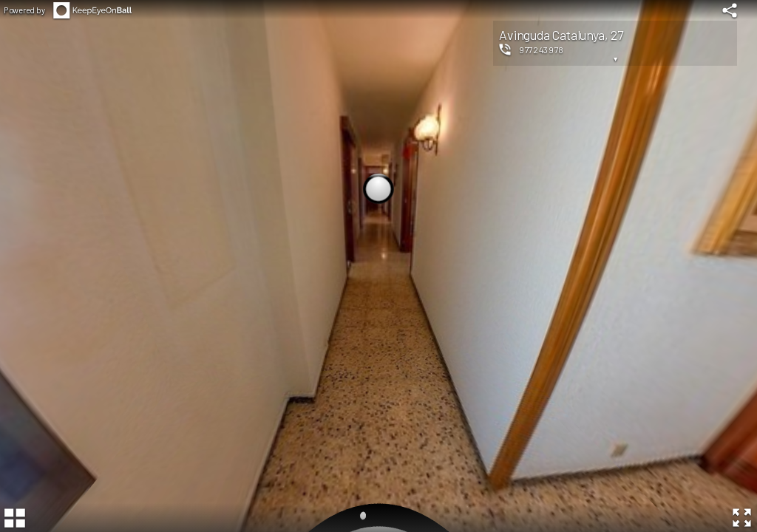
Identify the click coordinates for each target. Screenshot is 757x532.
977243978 (542, 50)
